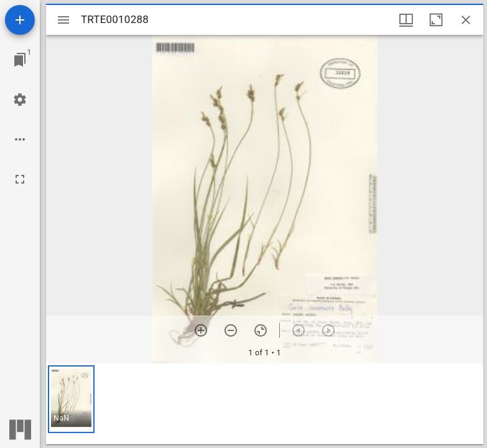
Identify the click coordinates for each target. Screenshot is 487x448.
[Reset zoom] (261, 330)
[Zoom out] (231, 330)
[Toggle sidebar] (63, 20)
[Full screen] (20, 179)
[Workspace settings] (20, 100)
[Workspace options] (20, 139)
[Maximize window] (436, 20)
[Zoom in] (201, 330)
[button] (71, 399)
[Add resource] (20, 20)
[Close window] (466, 20)
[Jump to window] (20, 60)
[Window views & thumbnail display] (406, 20)
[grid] (265, 404)
